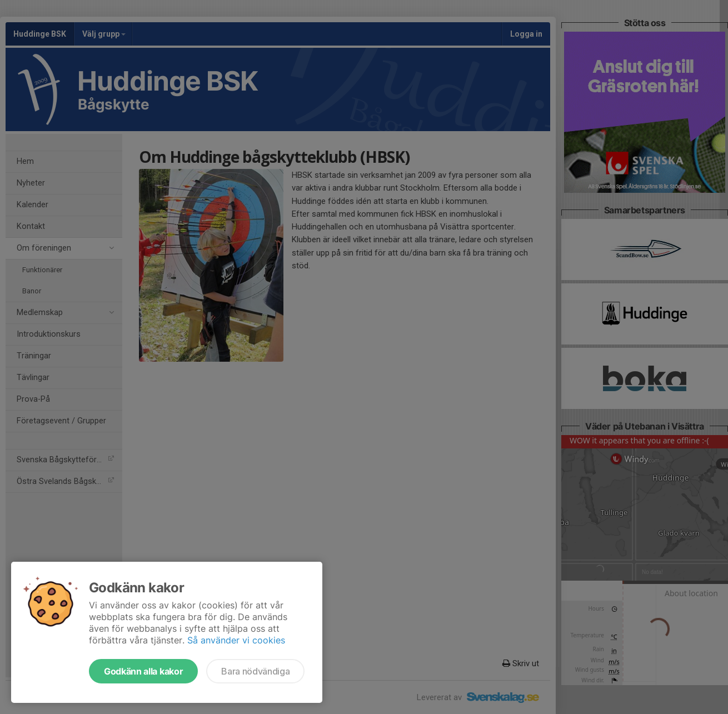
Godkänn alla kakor (143, 671)
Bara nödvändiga (255, 671)
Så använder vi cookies (236, 640)
